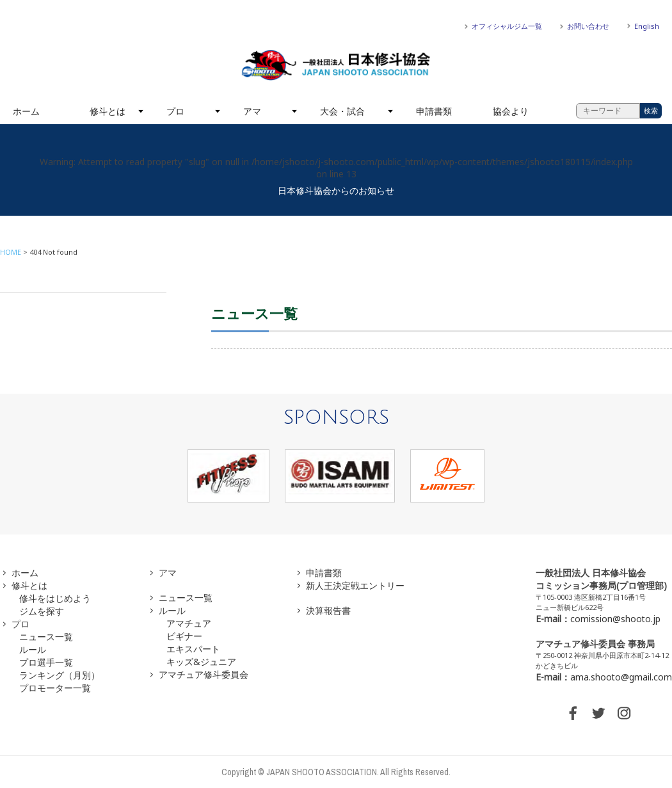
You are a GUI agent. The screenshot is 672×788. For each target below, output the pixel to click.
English (647, 26)
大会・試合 (342, 111)
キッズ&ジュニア (201, 662)
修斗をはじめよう (55, 598)
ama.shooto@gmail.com (621, 677)
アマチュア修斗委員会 (204, 674)
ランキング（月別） (60, 675)
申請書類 (434, 111)
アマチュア (189, 623)
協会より (511, 111)
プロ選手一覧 (46, 662)
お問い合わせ (588, 26)
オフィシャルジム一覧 (507, 26)
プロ (175, 111)
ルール (33, 649)
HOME (11, 252)
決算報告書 (328, 610)
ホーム (26, 111)
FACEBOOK (573, 713)
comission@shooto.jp (615, 619)
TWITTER (598, 713)
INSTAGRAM (624, 713)
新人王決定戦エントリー (355, 585)
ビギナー (184, 636)
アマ (252, 111)
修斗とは (108, 111)
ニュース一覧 (46, 637)
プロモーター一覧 (55, 688)
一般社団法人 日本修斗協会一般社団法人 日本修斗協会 (336, 65)
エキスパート (193, 649)
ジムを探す (42, 611)
